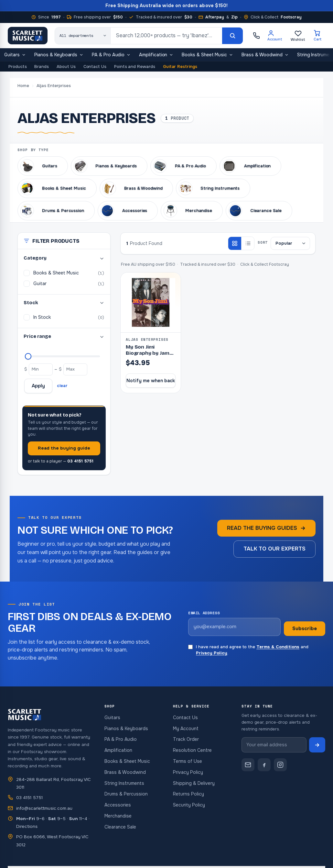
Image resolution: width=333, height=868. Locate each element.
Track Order (186, 739)
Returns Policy (188, 794)
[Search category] (83, 36)
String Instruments (124, 783)
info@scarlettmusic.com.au (44, 808)
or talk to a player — (61, 461)
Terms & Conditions (278, 647)
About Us (66, 67)
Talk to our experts (274, 549)
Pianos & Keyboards (59, 56)
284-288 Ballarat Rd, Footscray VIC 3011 (54, 783)
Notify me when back (151, 381)
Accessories (118, 805)
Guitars (15, 56)
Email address (204, 613)
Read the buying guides (266, 528)
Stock (64, 303)
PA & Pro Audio (111, 56)
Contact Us (95, 67)
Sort (263, 242)
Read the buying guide (64, 448)
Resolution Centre (192, 750)
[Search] (232, 36)
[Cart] (318, 36)
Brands (42, 67)
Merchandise (118, 816)
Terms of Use (188, 761)
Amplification (156, 56)
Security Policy (189, 805)
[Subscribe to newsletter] (317, 745)
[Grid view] (235, 243)
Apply (38, 386)
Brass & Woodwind (265, 56)
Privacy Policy (212, 653)
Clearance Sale (120, 827)
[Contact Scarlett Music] (248, 765)
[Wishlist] (298, 36)
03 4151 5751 (29, 798)
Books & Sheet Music (207, 56)
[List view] (248, 243)
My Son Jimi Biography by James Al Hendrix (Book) (150, 353)
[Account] (275, 36)
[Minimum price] (41, 369)
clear (62, 386)
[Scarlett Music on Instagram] (280, 765)
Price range (64, 336)
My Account (186, 729)
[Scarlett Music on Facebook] (264, 765)
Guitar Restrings (180, 67)
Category (64, 258)
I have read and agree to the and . (248, 650)
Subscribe (305, 629)
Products (17, 67)
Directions (27, 826)
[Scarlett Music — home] (28, 36)
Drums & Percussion (126, 794)
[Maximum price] (28, 356)
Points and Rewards (135, 67)
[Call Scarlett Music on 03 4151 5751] (256, 36)
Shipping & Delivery (194, 783)
